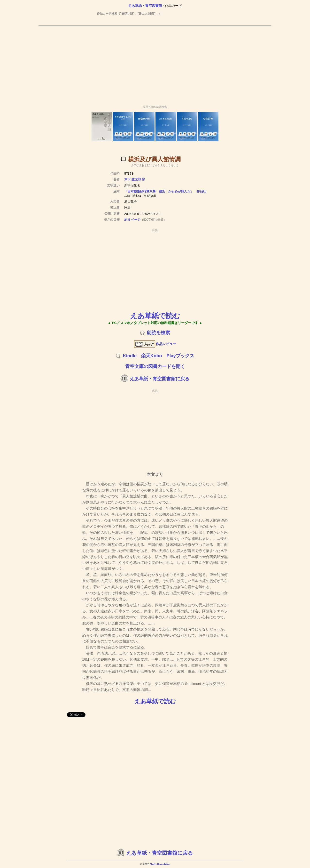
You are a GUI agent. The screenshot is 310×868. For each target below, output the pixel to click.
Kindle (130, 356)
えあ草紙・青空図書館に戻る (159, 379)
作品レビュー (155, 344)
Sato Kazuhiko (160, 864)
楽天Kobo (152, 356)
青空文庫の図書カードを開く (155, 366)
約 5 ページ (132, 220)
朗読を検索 (159, 333)
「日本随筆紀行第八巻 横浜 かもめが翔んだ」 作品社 (165, 191)
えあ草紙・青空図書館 (145, 6)
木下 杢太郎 (133, 179)
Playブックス (180, 356)
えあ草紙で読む (155, 316)
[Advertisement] (155, 63)
